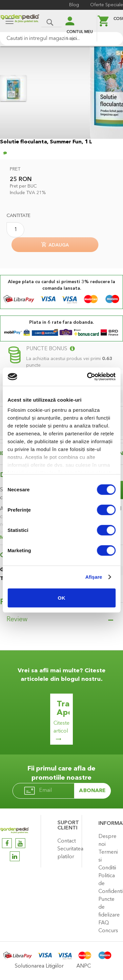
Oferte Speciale (107, 5)
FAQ (104, 923)
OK (61, 598)
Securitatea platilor (68, 853)
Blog (74, 5)
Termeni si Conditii (108, 860)
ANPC (84, 966)
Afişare (94, 577)
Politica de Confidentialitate (109, 884)
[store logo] (20, 22)
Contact (67, 841)
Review (17, 620)
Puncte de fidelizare (109, 907)
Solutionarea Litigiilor (39, 966)
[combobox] (61, 39)
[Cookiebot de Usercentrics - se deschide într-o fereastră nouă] (88, 377)
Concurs (108, 931)
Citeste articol (61, 727)
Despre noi (107, 841)
